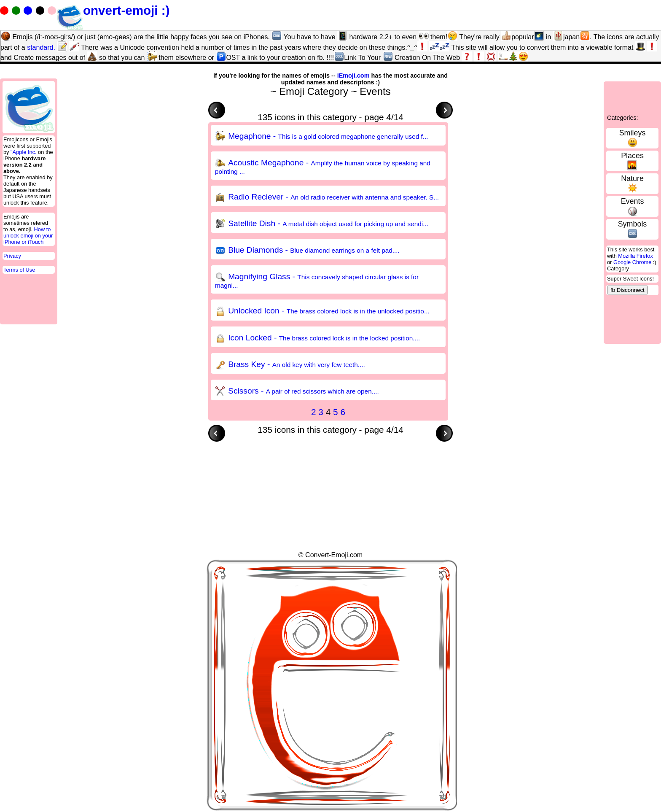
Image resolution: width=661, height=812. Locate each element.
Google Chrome (632, 262)
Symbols (633, 224)
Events (633, 201)
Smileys (633, 133)
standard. (41, 47)
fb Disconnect (627, 290)
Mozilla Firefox (635, 256)
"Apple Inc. (23, 152)
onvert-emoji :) (113, 10)
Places (632, 156)
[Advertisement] (362, 461)
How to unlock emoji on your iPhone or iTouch (28, 236)
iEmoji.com (353, 76)
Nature (632, 178)
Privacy (12, 256)
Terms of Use (19, 270)
